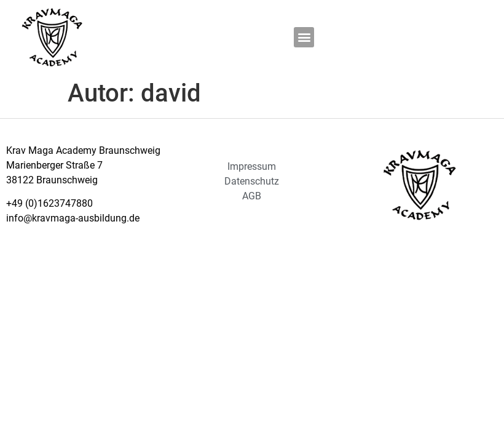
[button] (304, 37)
